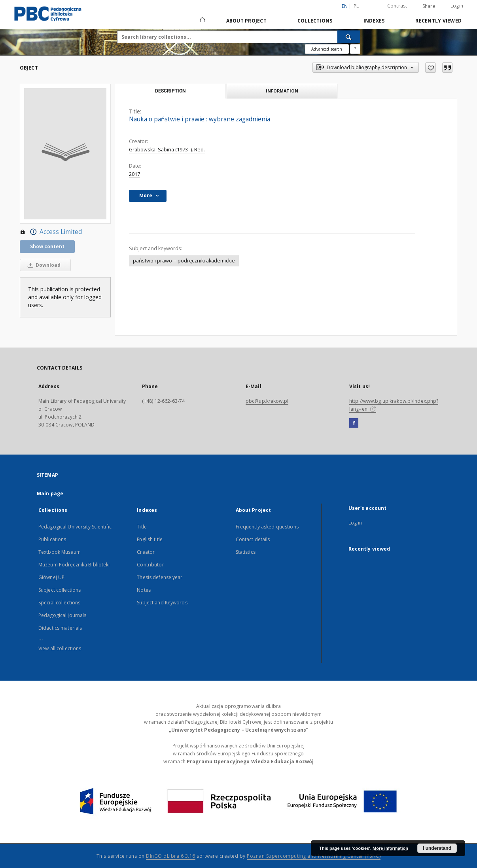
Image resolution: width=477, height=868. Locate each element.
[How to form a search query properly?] (355, 49)
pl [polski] (356, 6)
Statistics (246, 552)
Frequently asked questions (267, 527)
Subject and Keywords (162, 603)
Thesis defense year (160, 577)
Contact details (253, 539)
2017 (134, 174)
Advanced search (327, 49)
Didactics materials (60, 628)
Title (142, 527)
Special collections (59, 603)
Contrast (397, 6)
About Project (246, 21)
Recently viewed (438, 21)
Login (457, 6)
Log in (355, 523)
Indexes (374, 21)
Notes (144, 590)
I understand (437, 848)
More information (390, 848)
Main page (50, 493)
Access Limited (51, 232)
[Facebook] (354, 423)
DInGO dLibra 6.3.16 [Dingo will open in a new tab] (171, 856)
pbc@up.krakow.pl (267, 401)
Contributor (150, 565)
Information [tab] (282, 91)
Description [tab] (170, 91)
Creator (146, 552)
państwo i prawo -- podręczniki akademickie (184, 261)
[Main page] (202, 21)
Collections (315, 21)
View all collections (60, 648)
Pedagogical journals (62, 615)
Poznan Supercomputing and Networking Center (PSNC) (314, 856)
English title (150, 539)
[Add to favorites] (431, 68)
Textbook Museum (60, 552)
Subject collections (60, 590)
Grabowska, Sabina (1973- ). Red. (167, 150)
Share (429, 6)
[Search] (349, 37)
